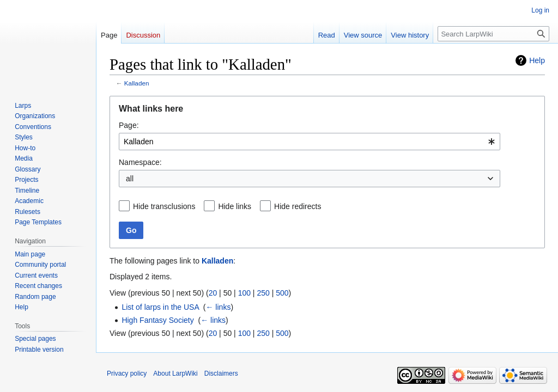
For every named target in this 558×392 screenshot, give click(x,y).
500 (282, 293)
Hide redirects (298, 206)
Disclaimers (221, 373)
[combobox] (310, 142)
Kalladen (137, 83)
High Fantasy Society (157, 320)
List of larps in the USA (160, 307)
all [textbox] (130, 179)
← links (218, 307)
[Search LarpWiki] (493, 34)
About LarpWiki (175, 373)
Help (537, 60)
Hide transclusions (164, 206)
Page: (129, 125)
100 (244, 293)
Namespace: (140, 162)
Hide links (235, 206)
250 (263, 293)
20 (213, 293)
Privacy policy (127, 373)
